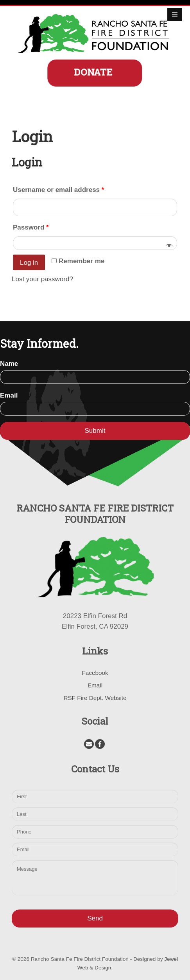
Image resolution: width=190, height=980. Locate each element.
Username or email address (58, 190)
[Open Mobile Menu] (175, 14)
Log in (29, 263)
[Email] (89, 744)
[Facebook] (100, 744)
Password (31, 227)
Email (9, 395)
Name (9, 364)
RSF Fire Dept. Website (95, 698)
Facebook (95, 673)
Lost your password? (42, 279)
